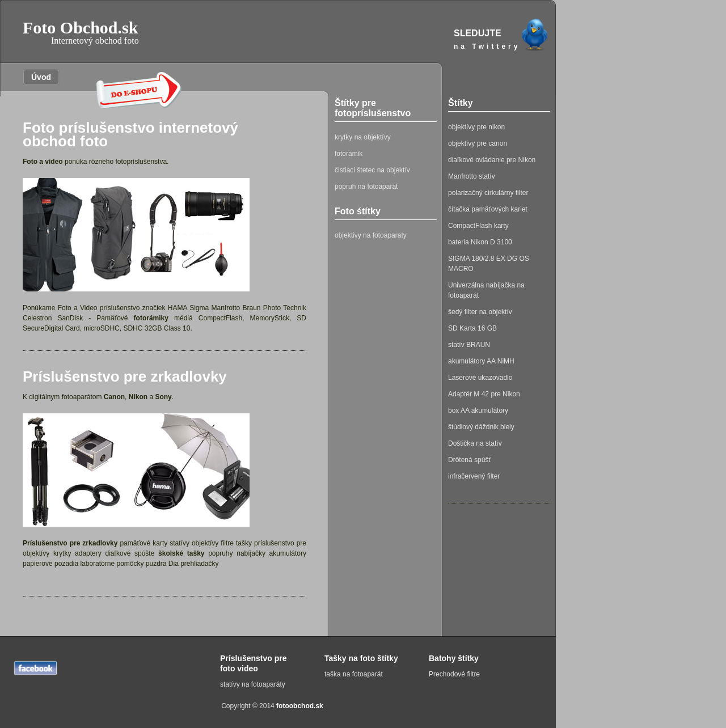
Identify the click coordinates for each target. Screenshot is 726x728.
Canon (114, 397)
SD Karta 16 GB (472, 328)
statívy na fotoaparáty (253, 684)
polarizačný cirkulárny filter (488, 193)
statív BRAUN (469, 345)
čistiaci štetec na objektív (372, 170)
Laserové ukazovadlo (480, 378)
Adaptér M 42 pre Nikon (484, 394)
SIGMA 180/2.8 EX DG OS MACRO (489, 264)
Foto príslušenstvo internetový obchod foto (130, 134)
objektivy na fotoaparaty (371, 235)
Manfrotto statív (472, 176)
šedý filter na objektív (480, 312)
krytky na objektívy (363, 137)
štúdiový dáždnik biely (481, 427)
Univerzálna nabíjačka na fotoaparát (486, 290)
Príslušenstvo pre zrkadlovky (125, 376)
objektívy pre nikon (476, 127)
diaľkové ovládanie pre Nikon (492, 160)
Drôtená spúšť (470, 460)
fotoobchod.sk (300, 706)
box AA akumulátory (478, 410)
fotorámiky (151, 318)
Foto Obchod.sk (81, 32)
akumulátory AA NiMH (481, 361)
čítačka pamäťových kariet (488, 209)
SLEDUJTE (502, 40)
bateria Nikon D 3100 (480, 242)
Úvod (37, 77)
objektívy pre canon (478, 143)
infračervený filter (474, 476)
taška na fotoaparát (354, 674)
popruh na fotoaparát (366, 187)
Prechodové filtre (454, 674)
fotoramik (349, 154)
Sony (163, 397)
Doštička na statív (475, 443)
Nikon (138, 397)
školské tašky (181, 553)
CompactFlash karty (478, 226)
